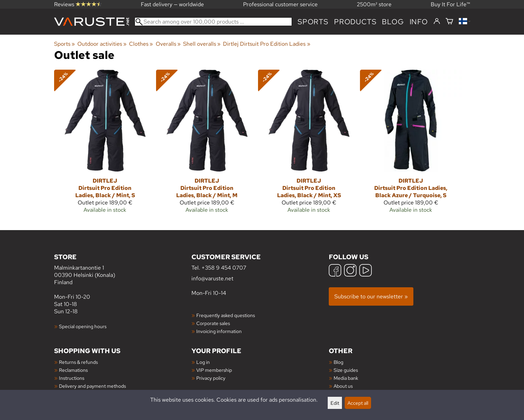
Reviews (78, 4)
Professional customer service (280, 4)
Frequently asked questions (226, 315)
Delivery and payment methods (92, 386)
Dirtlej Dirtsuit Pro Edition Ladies (267, 44)
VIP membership (214, 370)
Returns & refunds (78, 362)
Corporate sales (213, 323)
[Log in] (437, 21)
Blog (338, 362)
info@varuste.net (212, 278)
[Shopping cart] (449, 22)
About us (343, 386)
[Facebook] (335, 271)
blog (393, 22)
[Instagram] (350, 271)
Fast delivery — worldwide (172, 4)
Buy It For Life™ (450, 4)
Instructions (72, 378)
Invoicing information (219, 331)
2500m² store (374, 4)
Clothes (141, 44)
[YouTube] (366, 271)
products (355, 22)
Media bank (346, 378)
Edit (335, 403)
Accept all (358, 403)
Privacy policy (211, 378)
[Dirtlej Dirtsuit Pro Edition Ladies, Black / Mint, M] (207, 144)
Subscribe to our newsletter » (371, 296)
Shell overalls (202, 44)
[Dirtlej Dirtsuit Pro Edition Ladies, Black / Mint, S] (105, 144)
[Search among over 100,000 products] (213, 22)
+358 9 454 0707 (224, 268)
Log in (203, 362)
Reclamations (73, 370)
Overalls (168, 44)
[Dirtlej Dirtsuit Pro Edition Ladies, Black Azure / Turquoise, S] (411, 144)
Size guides (346, 370)
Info (419, 22)
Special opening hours (83, 326)
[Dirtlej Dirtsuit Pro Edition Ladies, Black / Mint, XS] (309, 144)
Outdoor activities (102, 44)
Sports (313, 22)
